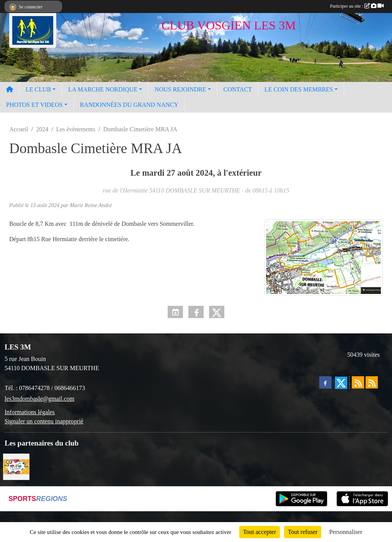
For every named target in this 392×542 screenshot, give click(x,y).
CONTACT (238, 89)
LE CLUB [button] (38, 89)
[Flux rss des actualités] (358, 382)
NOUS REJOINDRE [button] (180, 89)
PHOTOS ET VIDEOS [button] (34, 105)
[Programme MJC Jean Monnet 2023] (16, 466)
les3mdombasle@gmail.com (39, 399)
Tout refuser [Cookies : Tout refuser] (303, 532)
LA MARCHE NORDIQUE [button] (103, 89)
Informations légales (30, 412)
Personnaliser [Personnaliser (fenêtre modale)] (346, 532)
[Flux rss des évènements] (372, 382)
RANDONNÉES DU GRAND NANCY (129, 105)
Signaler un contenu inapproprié (44, 421)
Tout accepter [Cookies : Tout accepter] (260, 532)
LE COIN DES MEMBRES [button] (299, 89)
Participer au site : (357, 6)
